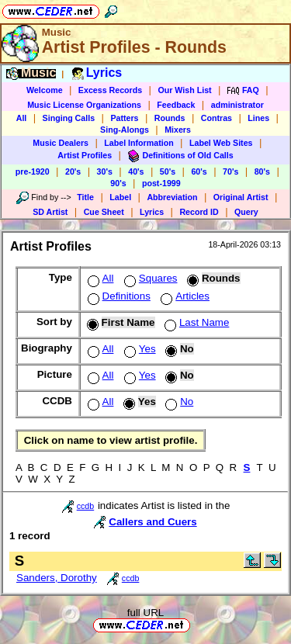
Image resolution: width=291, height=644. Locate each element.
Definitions (118, 296)
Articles (184, 296)
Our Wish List (184, 90)
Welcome (45, 90)
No (178, 402)
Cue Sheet (104, 212)
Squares (149, 278)
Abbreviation (172, 197)
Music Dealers (61, 143)
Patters (124, 118)
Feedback (176, 105)
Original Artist (241, 197)
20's (73, 171)
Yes (139, 349)
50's (168, 171)
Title (85, 197)
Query (246, 212)
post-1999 (161, 183)
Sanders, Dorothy (57, 578)
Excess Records (110, 90)
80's (262, 171)
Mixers (178, 130)
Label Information (139, 143)
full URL (145, 613)
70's (230, 171)
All (22, 118)
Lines (258, 118)
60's (199, 171)
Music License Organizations (84, 105)
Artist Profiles (85, 155)
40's (136, 171)
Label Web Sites (221, 143)
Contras (217, 118)
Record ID (199, 212)
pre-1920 (33, 171)
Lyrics (152, 212)
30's (105, 171)
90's (118, 183)
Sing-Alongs (125, 130)
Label (120, 197)
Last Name (195, 322)
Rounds (170, 118)
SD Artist (50, 212)
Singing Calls (69, 118)
